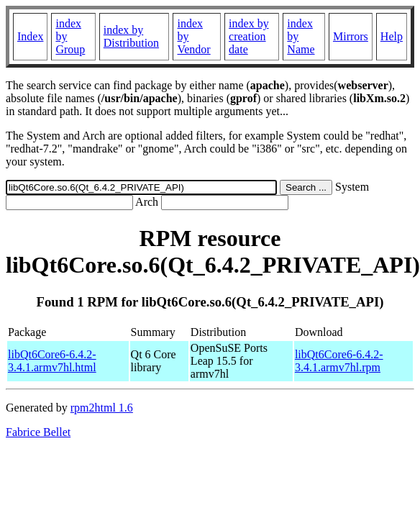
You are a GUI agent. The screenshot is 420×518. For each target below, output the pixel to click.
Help (392, 36)
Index (30, 36)
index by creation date (249, 36)
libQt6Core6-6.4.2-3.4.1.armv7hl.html (52, 361)
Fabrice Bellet (38, 432)
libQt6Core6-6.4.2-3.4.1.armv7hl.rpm (339, 361)
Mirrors (351, 36)
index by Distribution (131, 36)
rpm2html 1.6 (102, 408)
